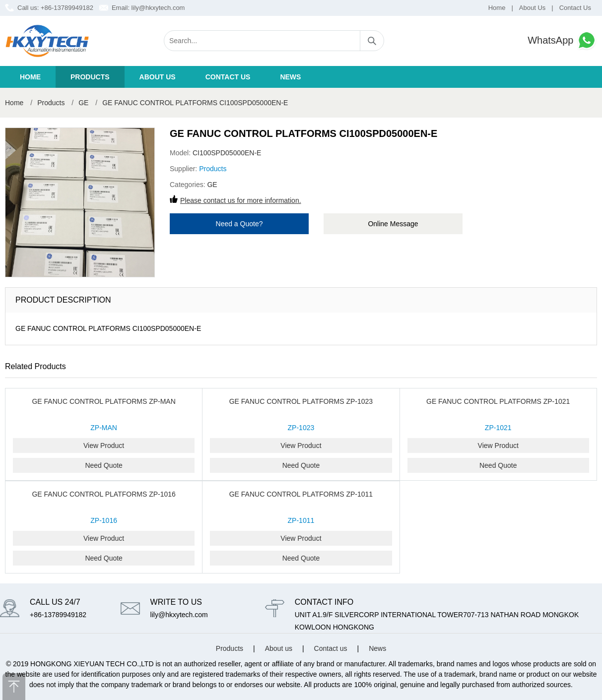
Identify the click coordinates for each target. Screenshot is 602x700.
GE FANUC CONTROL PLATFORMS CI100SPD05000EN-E (195, 103)
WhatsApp (562, 40)
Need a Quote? (239, 224)
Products (90, 77)
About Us (532, 8)
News (290, 77)
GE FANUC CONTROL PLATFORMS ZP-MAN (103, 401)
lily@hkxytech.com (158, 8)
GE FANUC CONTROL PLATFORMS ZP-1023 (301, 401)
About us (158, 77)
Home (497, 8)
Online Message (393, 224)
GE (83, 103)
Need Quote (104, 465)
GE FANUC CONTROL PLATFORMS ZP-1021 (498, 401)
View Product (104, 445)
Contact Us (575, 8)
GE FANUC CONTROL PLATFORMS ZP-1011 (301, 494)
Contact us (228, 77)
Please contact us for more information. (241, 200)
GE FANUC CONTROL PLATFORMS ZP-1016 (103, 494)
